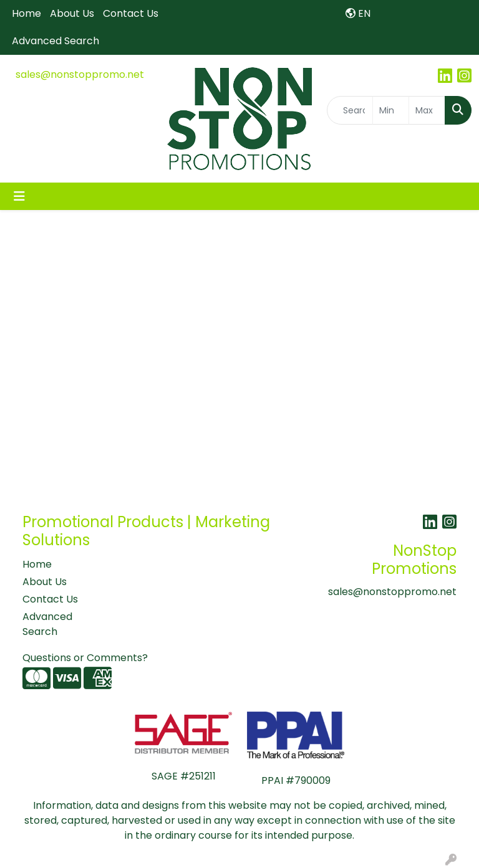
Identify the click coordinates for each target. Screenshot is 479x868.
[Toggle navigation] (19, 196)
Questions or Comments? (85, 658)
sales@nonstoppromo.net (80, 74)
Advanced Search (56, 41)
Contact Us (131, 13)
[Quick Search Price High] (427, 110)
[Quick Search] (350, 110)
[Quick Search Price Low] (391, 110)
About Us (72, 13)
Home (27, 13)
